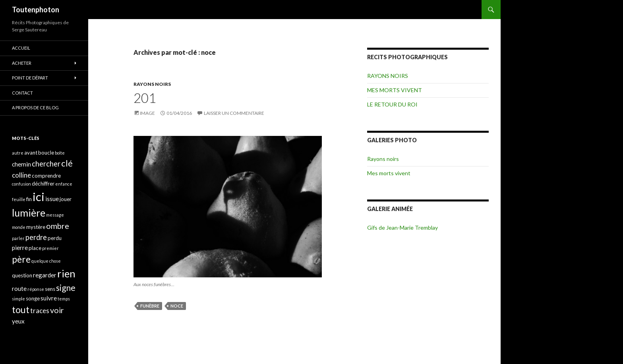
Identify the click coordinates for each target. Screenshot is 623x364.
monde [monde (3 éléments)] (19, 227)
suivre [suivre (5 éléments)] (49, 298)
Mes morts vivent (389, 173)
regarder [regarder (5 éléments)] (45, 275)
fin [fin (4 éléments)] (29, 199)
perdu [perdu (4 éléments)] (55, 238)
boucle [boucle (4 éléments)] (46, 153)
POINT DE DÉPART (30, 78)
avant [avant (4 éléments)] (31, 153)
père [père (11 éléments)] (21, 259)
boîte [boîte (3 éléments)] (60, 153)
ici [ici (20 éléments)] (39, 197)
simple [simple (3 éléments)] (18, 299)
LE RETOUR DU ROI (392, 104)
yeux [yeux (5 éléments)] (18, 321)
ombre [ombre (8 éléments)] (58, 226)
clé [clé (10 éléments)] (67, 163)
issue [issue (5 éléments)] (52, 199)
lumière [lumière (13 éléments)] (29, 213)
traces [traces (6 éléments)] (40, 311)
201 (145, 98)
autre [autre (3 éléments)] (18, 153)
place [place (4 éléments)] (35, 248)
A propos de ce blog (35, 107)
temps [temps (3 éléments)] (64, 299)
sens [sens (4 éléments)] (50, 289)
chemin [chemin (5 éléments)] (21, 164)
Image (147, 113)
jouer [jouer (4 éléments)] (66, 199)
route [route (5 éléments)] (19, 288)
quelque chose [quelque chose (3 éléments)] (46, 261)
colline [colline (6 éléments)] (21, 175)
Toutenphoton (36, 10)
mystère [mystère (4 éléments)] (36, 227)
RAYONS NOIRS (152, 84)
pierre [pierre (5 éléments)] (20, 248)
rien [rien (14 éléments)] (66, 273)
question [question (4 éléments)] (22, 275)
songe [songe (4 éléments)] (33, 298)
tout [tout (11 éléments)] (21, 310)
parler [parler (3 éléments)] (18, 238)
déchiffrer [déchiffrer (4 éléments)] (43, 184)
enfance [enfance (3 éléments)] (64, 184)
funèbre (150, 306)
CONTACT (22, 93)
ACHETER (22, 63)
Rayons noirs (383, 159)
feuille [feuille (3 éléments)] (19, 199)
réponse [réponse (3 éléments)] (36, 289)
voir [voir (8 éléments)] (57, 310)
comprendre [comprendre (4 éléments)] (46, 176)
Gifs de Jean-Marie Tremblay (402, 227)
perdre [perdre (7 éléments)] (36, 237)
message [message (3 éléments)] (55, 215)
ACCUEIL (21, 48)
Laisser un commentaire (234, 113)
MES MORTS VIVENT (395, 90)
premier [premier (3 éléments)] (50, 248)
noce (177, 306)
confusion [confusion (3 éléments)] (21, 184)
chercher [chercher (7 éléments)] (46, 164)
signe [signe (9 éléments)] (66, 288)
